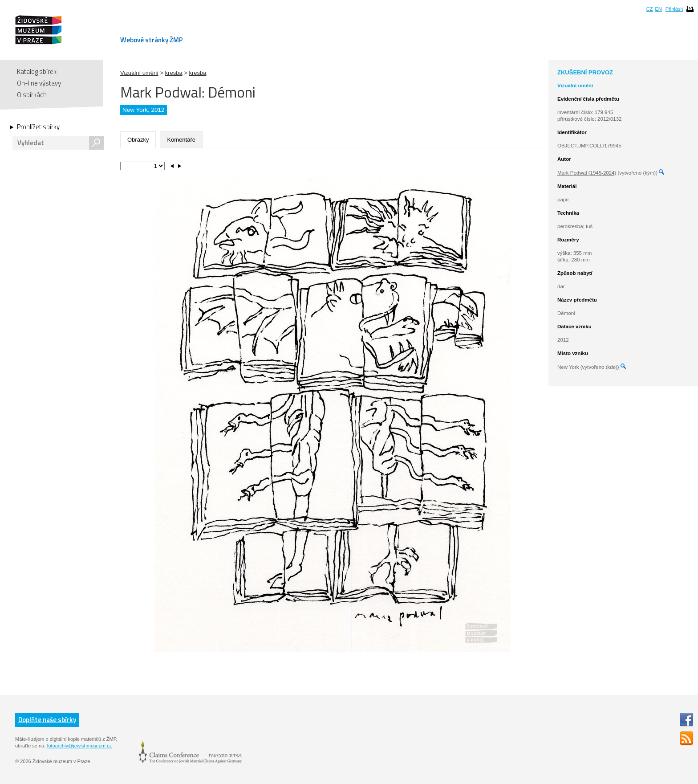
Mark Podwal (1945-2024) (587, 173)
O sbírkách (32, 95)
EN (658, 9)
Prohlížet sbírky (38, 127)
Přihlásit (674, 9)
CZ (650, 9)
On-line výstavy (39, 83)
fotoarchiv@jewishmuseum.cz (79, 746)
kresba (174, 73)
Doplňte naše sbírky (47, 720)
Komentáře (181, 140)
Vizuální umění (139, 73)
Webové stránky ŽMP (152, 40)
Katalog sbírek (37, 71)
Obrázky (138, 140)
